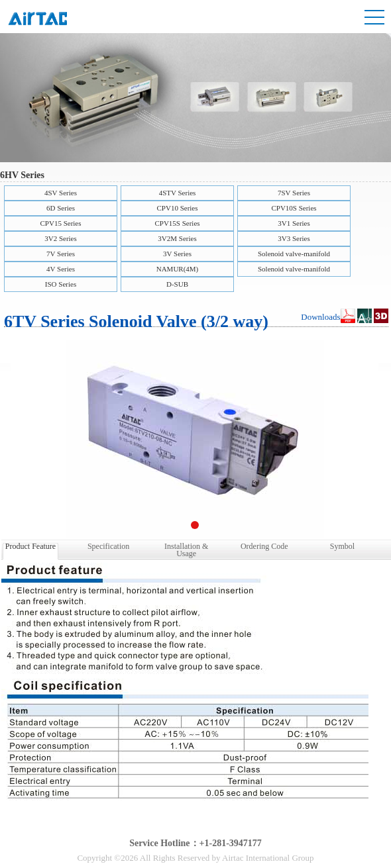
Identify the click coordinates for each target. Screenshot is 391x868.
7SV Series (294, 193)
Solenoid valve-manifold (294, 254)
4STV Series (178, 193)
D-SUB (177, 284)
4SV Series (61, 193)
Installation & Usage (186, 549)
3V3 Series (294, 238)
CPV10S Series (294, 208)
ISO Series (61, 284)
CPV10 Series (177, 208)
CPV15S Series (177, 223)
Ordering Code (264, 546)
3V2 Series (61, 238)
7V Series (61, 254)
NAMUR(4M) (178, 269)
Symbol (342, 546)
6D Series (61, 208)
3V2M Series (177, 238)
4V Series (61, 269)
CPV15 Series (60, 223)
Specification (108, 546)
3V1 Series (294, 223)
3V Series (177, 254)
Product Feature (30, 546)
